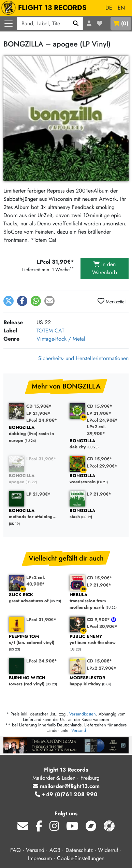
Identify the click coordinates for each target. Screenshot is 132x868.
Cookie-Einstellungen (81, 858)
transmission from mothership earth (97, 601)
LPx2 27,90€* (102, 668)
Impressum (40, 858)
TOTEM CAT (50, 331)
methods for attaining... (36, 514)
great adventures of (36, 598)
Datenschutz (79, 850)
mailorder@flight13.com (66, 786)
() (121, 23)
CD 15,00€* (99, 661)
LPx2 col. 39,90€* (96, 430)
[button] (9, 301)
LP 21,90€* (38, 413)
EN (121, 8)
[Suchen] (76, 24)
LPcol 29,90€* (102, 466)
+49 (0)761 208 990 (66, 794)
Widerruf (108, 850)
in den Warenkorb (105, 268)
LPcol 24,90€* (42, 420)
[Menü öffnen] (9, 24)
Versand (79, 730)
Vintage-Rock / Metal (61, 339)
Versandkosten (83, 714)
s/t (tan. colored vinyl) (36, 640)
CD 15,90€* (39, 406)
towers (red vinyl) (36, 681)
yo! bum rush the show (97, 640)
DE (109, 8)
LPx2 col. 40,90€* (36, 581)
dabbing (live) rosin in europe (36, 434)
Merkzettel (112, 301)
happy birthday (97, 681)
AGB (55, 850)
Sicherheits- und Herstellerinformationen (83, 358)
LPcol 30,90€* (102, 626)
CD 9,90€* (99, 620)
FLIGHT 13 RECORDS (46, 8)
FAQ (16, 850)
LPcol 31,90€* (41, 459)
